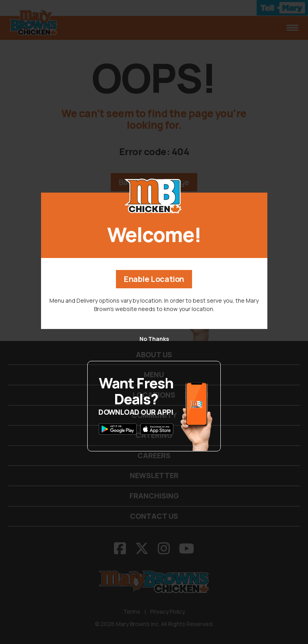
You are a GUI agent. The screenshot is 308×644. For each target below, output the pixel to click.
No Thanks (154, 339)
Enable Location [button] (154, 279)
